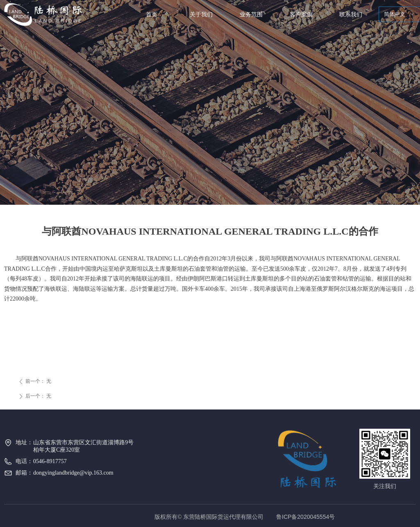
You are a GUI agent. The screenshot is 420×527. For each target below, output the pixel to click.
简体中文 (395, 14)
